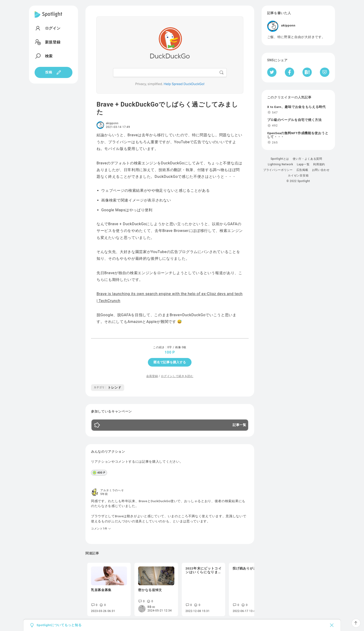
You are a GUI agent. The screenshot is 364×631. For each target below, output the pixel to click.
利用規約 (319, 164)
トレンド (108, 387)
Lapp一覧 (303, 164)
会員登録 (152, 376)
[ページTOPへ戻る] (356, 623)
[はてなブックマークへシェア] (307, 72)
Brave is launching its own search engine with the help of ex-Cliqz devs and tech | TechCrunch (170, 297)
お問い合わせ (321, 170)
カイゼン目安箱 (298, 176)
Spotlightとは (280, 159)
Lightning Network (281, 164)
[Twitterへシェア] (272, 72)
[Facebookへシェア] (290, 72)
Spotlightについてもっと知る (59, 625)
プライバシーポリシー (278, 170)
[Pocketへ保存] (325, 72)
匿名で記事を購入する (170, 362)
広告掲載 (302, 170)
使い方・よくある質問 (307, 159)
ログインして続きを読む (177, 376)
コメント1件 (101, 529)
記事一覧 (239, 425)
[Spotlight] (48, 18)
